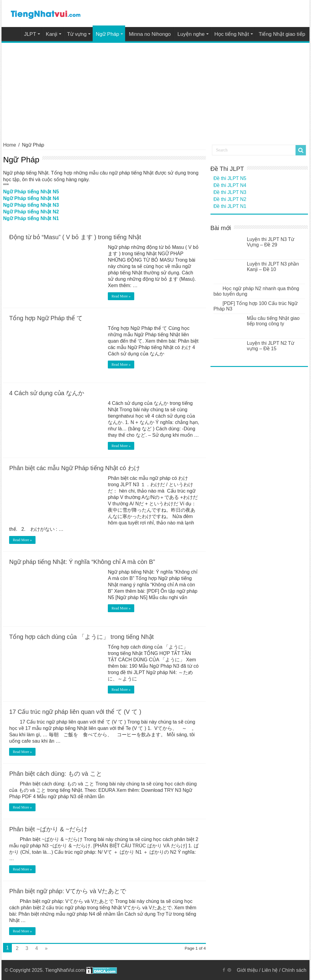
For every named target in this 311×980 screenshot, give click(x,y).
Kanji (52, 34)
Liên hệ (270, 970)
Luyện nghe (191, 34)
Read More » (121, 296)
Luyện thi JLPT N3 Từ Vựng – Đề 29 (271, 242)
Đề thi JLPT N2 (230, 199)
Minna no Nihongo (150, 34)
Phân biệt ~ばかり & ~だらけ (48, 829)
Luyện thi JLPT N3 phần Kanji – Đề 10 (273, 267)
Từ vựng (77, 34)
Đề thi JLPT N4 (230, 185)
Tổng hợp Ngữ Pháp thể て (46, 318)
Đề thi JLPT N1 (230, 206)
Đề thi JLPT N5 (230, 178)
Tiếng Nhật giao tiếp (282, 34)
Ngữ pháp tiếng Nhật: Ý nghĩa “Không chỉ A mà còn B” (82, 562)
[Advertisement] (155, 88)
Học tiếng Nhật (232, 34)
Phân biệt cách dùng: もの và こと (56, 774)
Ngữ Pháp (107, 34)
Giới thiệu (247, 970)
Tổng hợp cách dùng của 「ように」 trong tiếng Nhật (81, 637)
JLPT (30, 34)
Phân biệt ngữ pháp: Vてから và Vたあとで (68, 891)
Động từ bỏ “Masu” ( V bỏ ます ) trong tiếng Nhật (75, 237)
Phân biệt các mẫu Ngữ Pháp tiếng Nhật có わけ (75, 468)
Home (12, 33)
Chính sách (294, 970)
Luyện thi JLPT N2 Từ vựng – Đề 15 (271, 346)
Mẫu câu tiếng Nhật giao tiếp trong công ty (273, 321)
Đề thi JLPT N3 (230, 192)
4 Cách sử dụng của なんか (47, 393)
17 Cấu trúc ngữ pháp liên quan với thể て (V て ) (75, 712)
